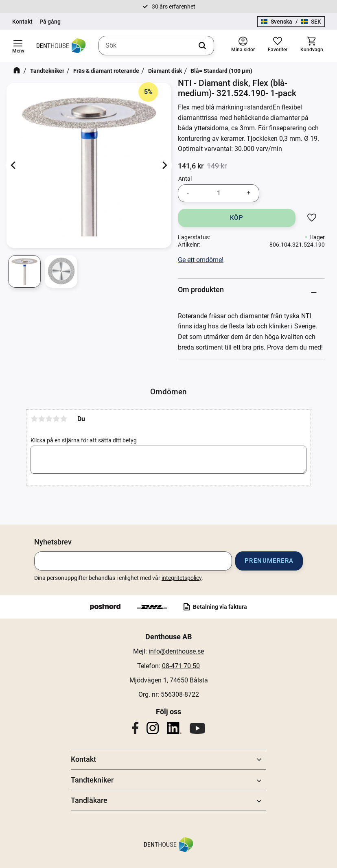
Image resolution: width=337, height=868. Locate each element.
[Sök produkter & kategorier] (156, 46)
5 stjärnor (63, 419)
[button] (18, 46)
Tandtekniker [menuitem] (92, 780)
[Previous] (14, 165)
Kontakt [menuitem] (83, 759)
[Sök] (202, 46)
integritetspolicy (182, 578)
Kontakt (22, 22)
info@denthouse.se (176, 651)
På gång (50, 22)
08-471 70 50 (181, 666)
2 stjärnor (42, 419)
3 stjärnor (49, 419)
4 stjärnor (56, 419)
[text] (191, 166)
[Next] (164, 165)
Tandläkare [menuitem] (89, 800)
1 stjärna (34, 419)
